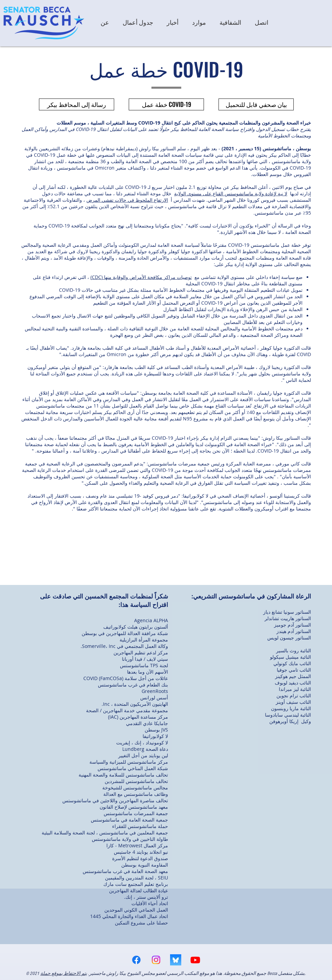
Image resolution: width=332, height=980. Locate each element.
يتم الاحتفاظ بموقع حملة (64, 974)
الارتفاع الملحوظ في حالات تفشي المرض (127, 200)
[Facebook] (136, 960)
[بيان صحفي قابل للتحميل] (256, 104)
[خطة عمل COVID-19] (166, 104)
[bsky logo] (176, 960)
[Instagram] (156, 960)
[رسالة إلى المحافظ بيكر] (77, 104)
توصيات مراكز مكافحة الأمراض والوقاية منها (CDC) (141, 277)
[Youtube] (195, 960)
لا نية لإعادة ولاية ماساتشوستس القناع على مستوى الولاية (231, 193)
